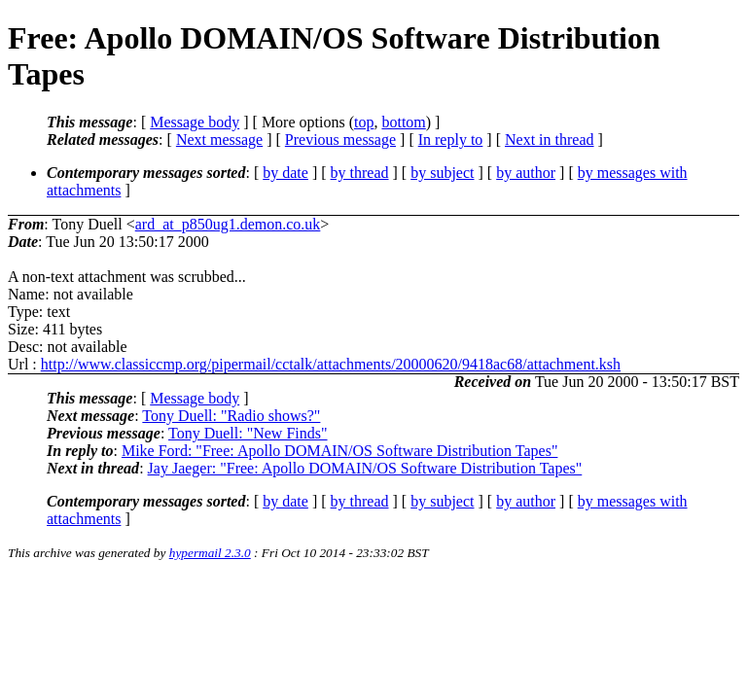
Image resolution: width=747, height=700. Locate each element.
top (364, 122)
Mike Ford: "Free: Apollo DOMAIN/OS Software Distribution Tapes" (340, 451)
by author (526, 173)
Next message (219, 140)
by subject (442, 173)
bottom (403, 122)
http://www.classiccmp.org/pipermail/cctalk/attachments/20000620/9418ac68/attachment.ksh (331, 364)
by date (285, 173)
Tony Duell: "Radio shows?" (231, 416)
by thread (360, 173)
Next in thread (550, 140)
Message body (195, 122)
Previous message (340, 140)
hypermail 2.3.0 (210, 553)
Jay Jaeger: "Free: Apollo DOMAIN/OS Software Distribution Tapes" (365, 468)
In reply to (451, 140)
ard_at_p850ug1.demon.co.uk (228, 224)
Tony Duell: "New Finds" (248, 433)
